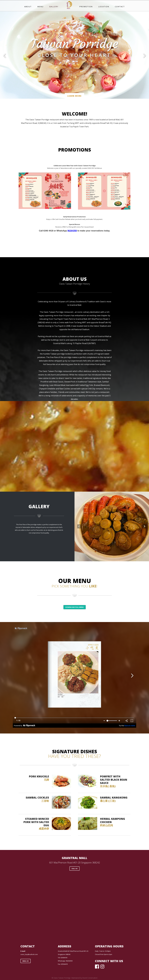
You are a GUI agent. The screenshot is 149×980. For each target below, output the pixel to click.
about (28, 7)
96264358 (72, 231)
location (104, 7)
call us (74, 869)
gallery (54, 7)
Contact (120, 7)
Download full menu (75, 607)
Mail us (26, 961)
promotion (86, 7)
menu (40, 7)
